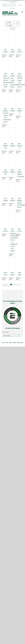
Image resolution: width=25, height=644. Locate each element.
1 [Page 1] (7, 284)
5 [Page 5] (15, 284)
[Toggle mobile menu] (22, 12)
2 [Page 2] (9, 284)
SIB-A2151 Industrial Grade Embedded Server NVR (7, 80)
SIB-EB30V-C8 (6, 172)
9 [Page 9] (21, 284)
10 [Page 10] (4, 286)
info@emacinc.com (12, 2)
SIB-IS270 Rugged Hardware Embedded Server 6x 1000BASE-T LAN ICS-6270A (14, 240)
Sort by (8, 22)
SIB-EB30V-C (20, 146)
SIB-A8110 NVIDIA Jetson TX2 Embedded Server (21, 80)
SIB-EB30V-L (13, 172)
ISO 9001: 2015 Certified (13, 328)
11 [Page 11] (6, 286)
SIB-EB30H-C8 (6, 146)
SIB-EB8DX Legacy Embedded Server (21, 203)
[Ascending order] (18, 22)
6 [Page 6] (17, 284)
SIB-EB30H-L (13, 146)
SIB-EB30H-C (20, 111)
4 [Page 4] (13, 284)
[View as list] (14, 29)
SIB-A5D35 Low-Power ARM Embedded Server (14, 80)
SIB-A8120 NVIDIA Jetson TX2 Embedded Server (7, 115)
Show (9, 26)
